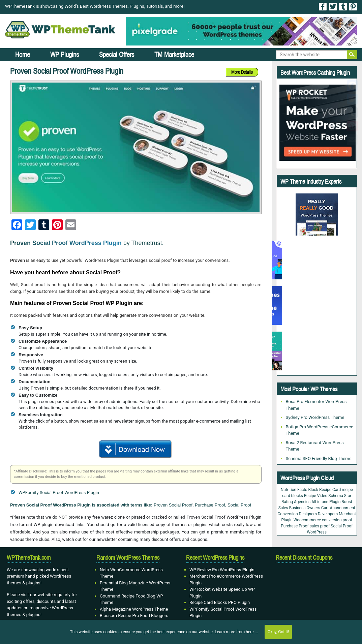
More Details (242, 72)
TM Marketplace (174, 54)
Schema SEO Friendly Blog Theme (319, 458)
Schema (336, 496)
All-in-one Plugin (326, 502)
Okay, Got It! (278, 632)
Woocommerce (307, 520)
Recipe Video (316, 496)
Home (23, 54)
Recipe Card (330, 490)
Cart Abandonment (338, 508)
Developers (328, 514)
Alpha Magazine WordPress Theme (134, 609)
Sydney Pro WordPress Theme (315, 417)
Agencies (302, 502)
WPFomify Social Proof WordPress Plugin (59, 493)
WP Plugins (65, 54)
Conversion (288, 514)
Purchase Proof (295, 526)
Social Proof (342, 526)
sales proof (320, 526)
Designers (308, 514)
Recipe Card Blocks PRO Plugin (220, 602)
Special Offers (117, 54)
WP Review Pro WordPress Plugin (222, 570)
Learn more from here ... (236, 632)
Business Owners (305, 508)
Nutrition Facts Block (299, 490)
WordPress (317, 532)
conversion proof (337, 520)
